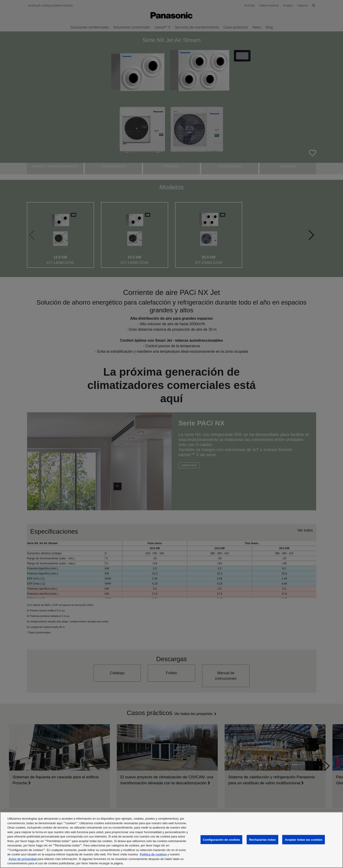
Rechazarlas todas (262, 839)
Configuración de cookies (221, 839)
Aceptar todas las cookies (304, 839)
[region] (171, 840)
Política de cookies (153, 854)
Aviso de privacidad (22, 859)
